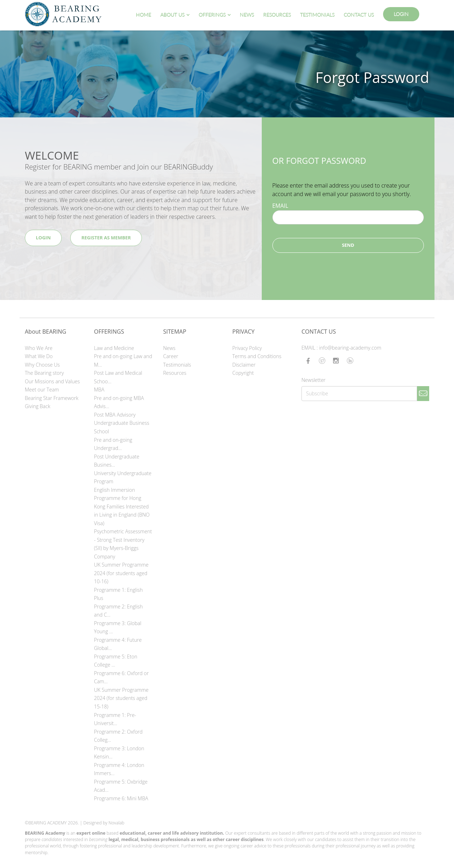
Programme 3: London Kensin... (119, 753)
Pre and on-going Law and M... (123, 360)
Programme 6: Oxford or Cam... (121, 677)
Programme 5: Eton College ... (116, 661)
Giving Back (38, 406)
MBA (99, 390)
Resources (277, 15)
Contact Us (359, 15)
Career (171, 356)
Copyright (243, 373)
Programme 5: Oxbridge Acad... (121, 786)
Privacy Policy (247, 348)
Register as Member (106, 238)
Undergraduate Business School (122, 427)
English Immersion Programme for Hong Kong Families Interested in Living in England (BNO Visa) (122, 507)
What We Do (39, 356)
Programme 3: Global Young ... (118, 627)
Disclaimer (244, 365)
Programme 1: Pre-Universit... (115, 719)
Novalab (117, 823)
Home (143, 15)
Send (348, 245)
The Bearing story (44, 373)
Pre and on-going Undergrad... (113, 444)
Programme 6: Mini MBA (121, 798)
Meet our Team (42, 390)
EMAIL (280, 206)
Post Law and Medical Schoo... (118, 377)
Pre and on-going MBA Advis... (119, 402)
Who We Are (39, 348)
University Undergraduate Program (123, 477)
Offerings (212, 15)
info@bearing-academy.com (350, 348)
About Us (172, 15)
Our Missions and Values (52, 381)
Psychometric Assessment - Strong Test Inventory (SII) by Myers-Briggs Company (123, 544)
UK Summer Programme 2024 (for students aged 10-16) (121, 573)
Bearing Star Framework (52, 398)
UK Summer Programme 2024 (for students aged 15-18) (121, 698)
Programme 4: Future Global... (118, 644)
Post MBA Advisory (115, 415)
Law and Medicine (114, 348)
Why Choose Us (42, 365)
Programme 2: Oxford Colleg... (118, 736)
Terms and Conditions (257, 356)
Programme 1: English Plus (118, 594)
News (247, 15)
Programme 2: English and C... (118, 611)
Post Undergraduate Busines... (117, 461)
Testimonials (317, 15)
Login (401, 14)
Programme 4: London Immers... (119, 769)
